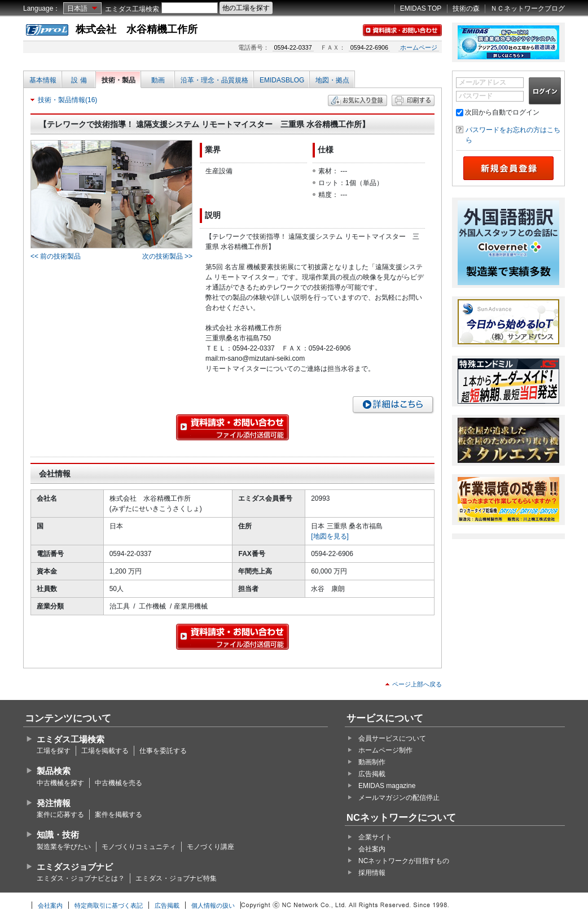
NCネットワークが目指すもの (404, 861)
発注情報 (54, 803)
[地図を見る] (330, 536)
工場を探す (54, 751)
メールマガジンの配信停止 (399, 798)
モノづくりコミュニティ (139, 847)
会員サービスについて (392, 738)
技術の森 (466, 8)
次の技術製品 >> (167, 256)
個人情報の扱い (213, 905)
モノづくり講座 (210, 847)
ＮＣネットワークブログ (528, 8)
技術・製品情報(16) (67, 100)
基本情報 (43, 80)
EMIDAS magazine (387, 786)
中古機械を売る (119, 783)
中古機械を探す (60, 783)
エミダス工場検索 (132, 9)
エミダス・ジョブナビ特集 (176, 878)
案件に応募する (60, 815)
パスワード (476, 96)
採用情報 (372, 873)
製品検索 (54, 771)
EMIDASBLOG (282, 80)
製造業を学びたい (64, 847)
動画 (158, 80)
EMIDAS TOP (421, 8)
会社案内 (372, 849)
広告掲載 (372, 774)
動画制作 (372, 762)
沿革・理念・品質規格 (214, 80)
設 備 (79, 80)
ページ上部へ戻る (417, 684)
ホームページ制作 (385, 750)
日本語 (77, 8)
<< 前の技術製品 (56, 256)
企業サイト (375, 837)
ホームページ (419, 47)
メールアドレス (482, 82)
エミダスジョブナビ (75, 867)
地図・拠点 (332, 80)
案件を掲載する (119, 815)
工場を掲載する (105, 751)
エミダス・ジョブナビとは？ (81, 878)
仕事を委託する (163, 751)
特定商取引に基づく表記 (109, 905)
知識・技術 (58, 835)
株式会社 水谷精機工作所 (137, 29)
